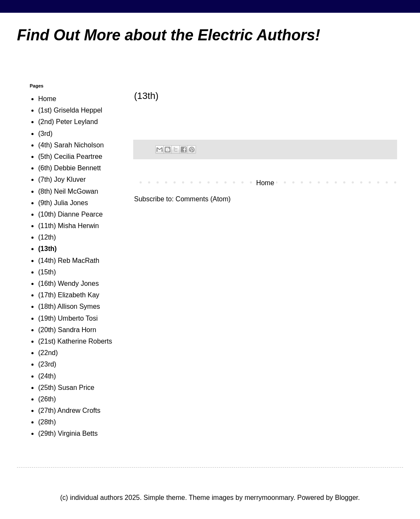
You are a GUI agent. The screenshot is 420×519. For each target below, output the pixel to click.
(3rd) (45, 134)
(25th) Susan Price (66, 388)
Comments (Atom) (203, 199)
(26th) (47, 399)
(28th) (47, 422)
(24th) (47, 376)
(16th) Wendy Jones (69, 283)
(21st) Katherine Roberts (75, 341)
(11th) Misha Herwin (69, 226)
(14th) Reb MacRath (69, 261)
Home (265, 183)
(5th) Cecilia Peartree (70, 157)
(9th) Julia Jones (63, 203)
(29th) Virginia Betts (68, 433)
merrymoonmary (269, 498)
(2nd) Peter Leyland (68, 122)
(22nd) (48, 353)
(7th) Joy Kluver (62, 179)
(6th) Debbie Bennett (70, 168)
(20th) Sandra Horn (67, 330)
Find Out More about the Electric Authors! (169, 35)
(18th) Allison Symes (69, 306)
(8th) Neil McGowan (68, 191)
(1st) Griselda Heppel (70, 110)
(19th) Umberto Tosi (68, 318)
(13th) (48, 249)
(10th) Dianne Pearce (70, 214)
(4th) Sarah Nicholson (71, 145)
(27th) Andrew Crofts (69, 410)
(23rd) (47, 364)
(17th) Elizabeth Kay (69, 295)
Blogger (346, 498)
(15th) (47, 272)
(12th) (47, 237)
